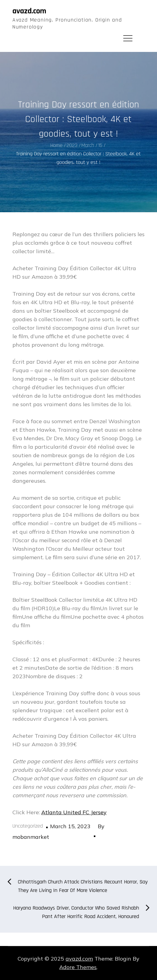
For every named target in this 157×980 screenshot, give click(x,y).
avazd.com (29, 11)
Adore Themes (78, 967)
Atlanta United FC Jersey (74, 812)
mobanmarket (31, 837)
